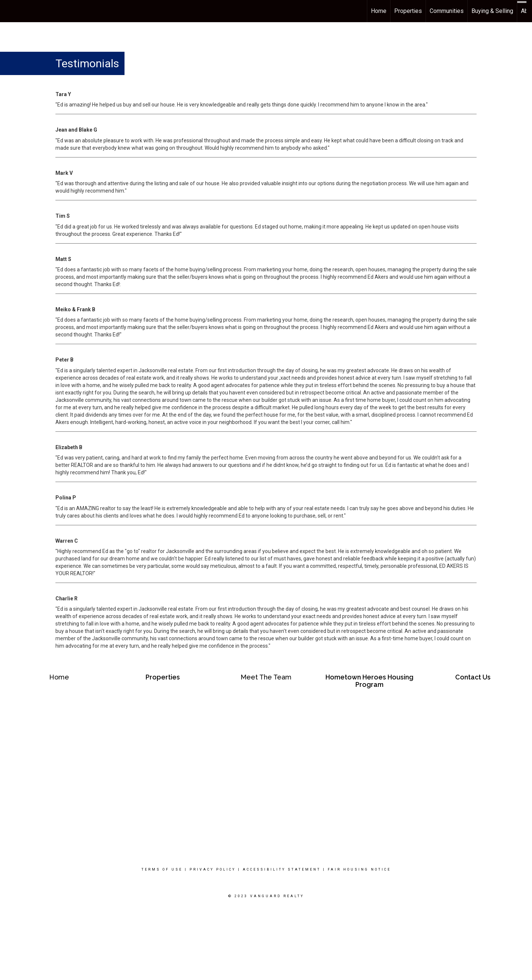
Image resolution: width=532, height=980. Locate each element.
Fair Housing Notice (359, 869)
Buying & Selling (492, 11)
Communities (447, 11)
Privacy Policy (213, 869)
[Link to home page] (9, 11)
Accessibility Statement (282, 869)
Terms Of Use (162, 869)
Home (379, 11)
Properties (408, 11)
